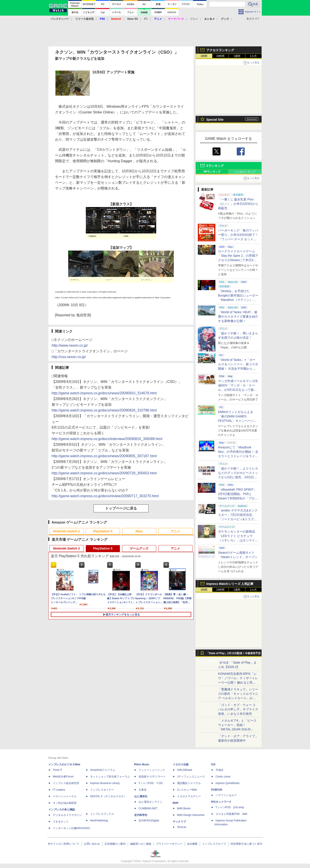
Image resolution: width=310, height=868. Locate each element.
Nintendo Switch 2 (66, 531)
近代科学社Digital (149, 821)
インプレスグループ (214, 844)
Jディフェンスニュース (191, 777)
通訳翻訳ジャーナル (189, 783)
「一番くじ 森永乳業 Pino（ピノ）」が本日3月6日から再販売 (238, 204)
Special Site (215, 120)
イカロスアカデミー (189, 796)
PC (146, 19)
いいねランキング (245, 172)
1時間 (204, 56)
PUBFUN (217, 790)
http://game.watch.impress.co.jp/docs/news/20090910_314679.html (104, 393)
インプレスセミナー (102, 790)
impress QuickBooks (228, 783)
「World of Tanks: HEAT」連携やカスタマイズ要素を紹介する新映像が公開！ (238, 317)
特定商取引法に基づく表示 (246, 844)
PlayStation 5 (103, 531)
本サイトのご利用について (64, 844)
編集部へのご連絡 (141, 844)
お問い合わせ (92, 844)
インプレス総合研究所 (66, 783)
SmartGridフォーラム (103, 770)
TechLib (182, 827)
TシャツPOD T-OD (151, 783)
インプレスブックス (102, 814)
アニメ (175, 531)
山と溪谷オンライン (150, 802)
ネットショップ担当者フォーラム (110, 777)
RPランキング (212, 172)
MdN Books (184, 808)
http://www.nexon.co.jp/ (70, 345)
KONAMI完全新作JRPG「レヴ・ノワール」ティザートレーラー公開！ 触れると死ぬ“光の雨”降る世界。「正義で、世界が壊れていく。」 (238, 682)
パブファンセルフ (226, 795)
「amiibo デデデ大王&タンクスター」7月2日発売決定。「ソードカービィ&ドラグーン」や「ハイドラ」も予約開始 (238, 519)
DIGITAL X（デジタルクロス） (108, 796)
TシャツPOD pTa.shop (230, 807)
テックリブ (179, 822)
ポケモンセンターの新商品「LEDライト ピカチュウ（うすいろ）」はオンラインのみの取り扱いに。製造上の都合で (238, 540)
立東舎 (143, 790)
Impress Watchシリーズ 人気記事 (230, 584)
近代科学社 (141, 815)
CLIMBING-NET (148, 808)
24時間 (220, 56)
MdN (176, 803)
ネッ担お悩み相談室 (65, 803)
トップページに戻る (121, 508)
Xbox (139, 531)
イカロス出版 (181, 764)
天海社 (220, 770)
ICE (213, 764)
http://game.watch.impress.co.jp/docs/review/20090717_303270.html (105, 496)
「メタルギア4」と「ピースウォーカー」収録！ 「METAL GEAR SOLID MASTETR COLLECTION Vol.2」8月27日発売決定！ (237, 729)
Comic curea (223, 777)
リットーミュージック (152, 770)
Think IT (58, 770)
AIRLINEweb (185, 770)
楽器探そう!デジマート (152, 777)
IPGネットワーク (221, 802)
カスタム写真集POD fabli (231, 814)
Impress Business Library (105, 783)
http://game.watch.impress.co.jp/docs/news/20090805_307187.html (104, 456)
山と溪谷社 (141, 796)
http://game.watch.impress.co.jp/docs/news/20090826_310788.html (104, 410)
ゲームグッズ (139, 548)
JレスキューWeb (187, 790)
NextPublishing (99, 821)
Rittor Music (142, 764)
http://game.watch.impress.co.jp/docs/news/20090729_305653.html (104, 473)
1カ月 (253, 56)
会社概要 (192, 844)
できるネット (61, 822)
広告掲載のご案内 (115, 844)
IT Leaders (59, 790)
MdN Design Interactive (191, 815)
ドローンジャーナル (65, 796)
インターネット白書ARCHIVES (71, 828)
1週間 (237, 56)
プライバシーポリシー (169, 844)
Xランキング (215, 166)
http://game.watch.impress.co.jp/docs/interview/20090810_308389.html (107, 439)
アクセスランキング (220, 50)
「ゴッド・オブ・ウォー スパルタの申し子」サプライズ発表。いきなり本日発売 (238, 709)
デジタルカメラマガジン (67, 815)
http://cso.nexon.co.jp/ (69, 357)
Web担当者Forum (63, 777)
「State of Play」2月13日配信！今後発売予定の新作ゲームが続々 (234, 654)
